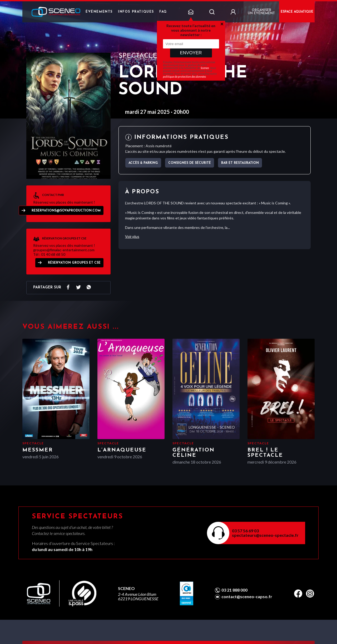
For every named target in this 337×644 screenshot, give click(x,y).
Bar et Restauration (240, 163)
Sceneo (205, 68)
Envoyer (191, 53)
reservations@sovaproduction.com (66, 211)
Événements (99, 12)
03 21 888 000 (234, 590)
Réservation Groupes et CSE (74, 263)
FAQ (163, 12)
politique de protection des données (184, 77)
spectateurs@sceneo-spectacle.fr (265, 535)
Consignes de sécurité (190, 163)
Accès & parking (143, 163)
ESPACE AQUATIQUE (297, 12)
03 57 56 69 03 (245, 531)
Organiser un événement (261, 12)
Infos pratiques (136, 12)
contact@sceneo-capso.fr (247, 597)
